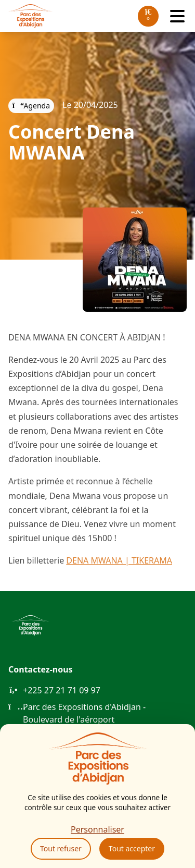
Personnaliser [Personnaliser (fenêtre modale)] (97, 829)
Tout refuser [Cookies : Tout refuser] (61, 848)
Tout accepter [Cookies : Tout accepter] (132, 848)
